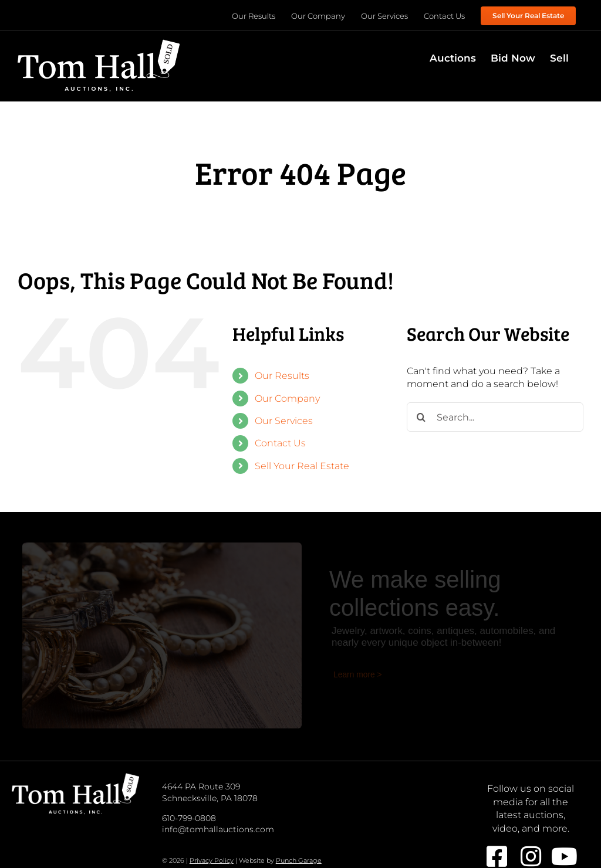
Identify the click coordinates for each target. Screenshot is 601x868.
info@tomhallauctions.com (218, 829)
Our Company (287, 399)
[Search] (421, 417)
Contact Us (280, 443)
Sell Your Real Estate (302, 466)
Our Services (284, 421)
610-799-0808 (189, 818)
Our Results (282, 376)
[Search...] (495, 417)
